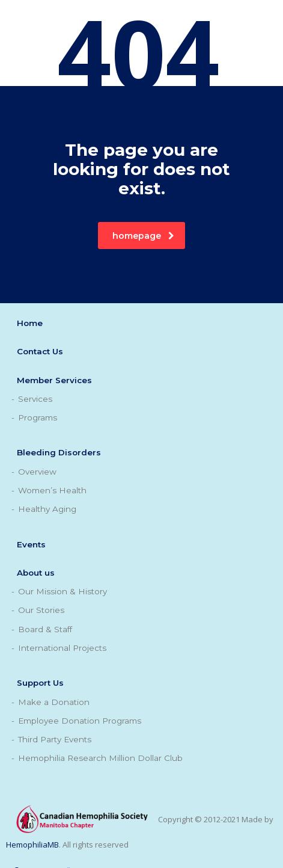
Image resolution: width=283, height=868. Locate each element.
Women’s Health (52, 490)
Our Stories (41, 610)
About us (36, 573)
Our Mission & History (62, 591)
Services (35, 399)
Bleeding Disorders (59, 452)
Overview (37, 472)
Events (31, 544)
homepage (143, 236)
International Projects (62, 648)
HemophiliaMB (32, 845)
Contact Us (40, 351)
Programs (38, 417)
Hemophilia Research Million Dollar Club (100, 758)
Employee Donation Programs (80, 721)
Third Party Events (55, 739)
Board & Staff (45, 629)
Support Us (40, 683)
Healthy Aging (47, 509)
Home (30, 323)
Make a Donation (54, 702)
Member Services (54, 380)
